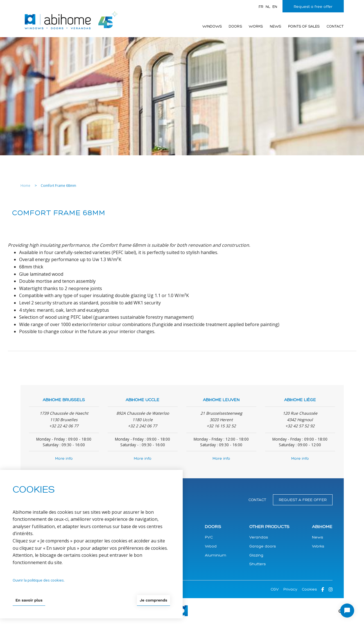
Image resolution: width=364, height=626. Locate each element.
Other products (269, 527)
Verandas (259, 537)
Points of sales (304, 26)
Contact (335, 26)
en (275, 7)
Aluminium (216, 555)
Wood (211, 546)
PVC (209, 537)
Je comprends (153, 600)
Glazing (256, 555)
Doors (235, 26)
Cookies (309, 589)
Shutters (257, 564)
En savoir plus (29, 600)
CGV (275, 589)
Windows (212, 26)
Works (256, 26)
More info (64, 458)
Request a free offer (313, 7)
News (275, 26)
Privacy (290, 589)
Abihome (322, 527)
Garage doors (263, 546)
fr (261, 7)
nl (268, 7)
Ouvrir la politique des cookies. (39, 580)
